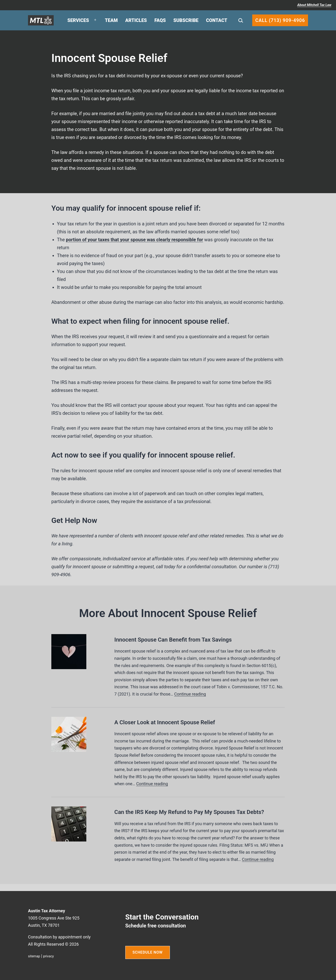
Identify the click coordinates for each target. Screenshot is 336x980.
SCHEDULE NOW (148, 952)
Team (111, 20)
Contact (217, 20)
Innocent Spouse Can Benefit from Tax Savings (173, 640)
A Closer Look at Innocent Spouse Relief (165, 722)
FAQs (160, 20)
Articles (136, 20)
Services (78, 20)
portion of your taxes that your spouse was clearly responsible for (135, 240)
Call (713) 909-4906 (280, 20)
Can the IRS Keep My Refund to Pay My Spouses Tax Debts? (189, 812)
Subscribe (186, 20)
